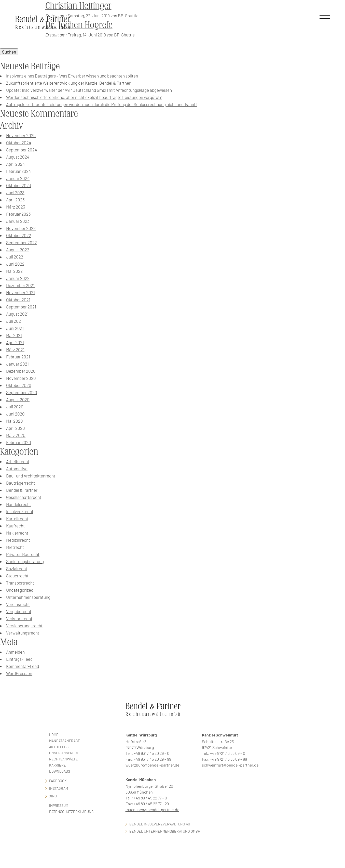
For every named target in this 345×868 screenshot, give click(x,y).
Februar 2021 (18, 357)
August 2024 (18, 157)
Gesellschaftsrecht (24, 497)
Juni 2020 (15, 414)
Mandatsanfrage (65, 741)
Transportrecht (20, 583)
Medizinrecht (18, 540)
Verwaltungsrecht (23, 633)
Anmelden (15, 652)
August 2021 (17, 314)
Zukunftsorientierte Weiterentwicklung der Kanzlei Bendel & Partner (68, 83)
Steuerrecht (17, 576)
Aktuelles (59, 747)
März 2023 (16, 207)
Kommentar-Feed (23, 666)
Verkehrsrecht (19, 618)
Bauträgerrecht (20, 483)
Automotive (17, 469)
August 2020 (18, 399)
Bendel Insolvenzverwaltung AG (160, 824)
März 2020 (16, 435)
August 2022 (18, 250)
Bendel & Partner (22, 490)
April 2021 (15, 342)
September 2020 (22, 392)
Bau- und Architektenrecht (31, 476)
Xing (53, 796)
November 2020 (21, 378)
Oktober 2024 (19, 142)
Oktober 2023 (19, 185)
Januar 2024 (18, 178)
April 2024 (15, 164)
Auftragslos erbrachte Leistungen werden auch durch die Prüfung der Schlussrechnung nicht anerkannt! (101, 104)
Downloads (60, 771)
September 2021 (21, 307)
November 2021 (20, 292)
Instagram (59, 788)
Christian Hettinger (78, 6)
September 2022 (22, 242)
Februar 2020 (19, 442)
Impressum (59, 805)
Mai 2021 (14, 335)
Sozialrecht (17, 568)
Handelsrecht (19, 504)
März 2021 (15, 349)
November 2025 (21, 135)
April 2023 (15, 200)
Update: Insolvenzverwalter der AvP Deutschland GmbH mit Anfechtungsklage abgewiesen (89, 90)
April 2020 (16, 428)
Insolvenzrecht (20, 511)
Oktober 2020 (19, 385)
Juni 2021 (15, 328)
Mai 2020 (15, 421)
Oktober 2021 (18, 300)
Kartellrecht (17, 519)
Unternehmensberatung (28, 597)
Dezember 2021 (20, 285)
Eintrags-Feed (19, 659)
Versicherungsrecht (24, 626)
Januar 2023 (18, 221)
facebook (58, 781)
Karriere (58, 765)
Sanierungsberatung (25, 561)
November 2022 (21, 228)
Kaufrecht (15, 526)
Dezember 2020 (21, 371)
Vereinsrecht (18, 604)
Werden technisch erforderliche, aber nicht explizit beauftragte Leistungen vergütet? (84, 97)
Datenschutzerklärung (71, 812)
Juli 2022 (15, 257)
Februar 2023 (18, 214)
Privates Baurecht (23, 554)
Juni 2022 (15, 264)
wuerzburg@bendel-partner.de (152, 765)
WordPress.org (20, 673)
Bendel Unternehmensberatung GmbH (165, 831)
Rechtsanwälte (64, 759)
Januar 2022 (18, 278)
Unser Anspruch (64, 753)
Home (54, 735)
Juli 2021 (14, 321)
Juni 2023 (15, 192)
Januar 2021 (17, 364)
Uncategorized (20, 590)
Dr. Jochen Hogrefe (79, 25)
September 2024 (22, 150)
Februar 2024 (18, 171)
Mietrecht (15, 547)
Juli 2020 (15, 407)
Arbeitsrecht (18, 461)
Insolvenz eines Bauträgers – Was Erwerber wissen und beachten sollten (72, 76)
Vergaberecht (19, 611)
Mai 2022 (14, 271)
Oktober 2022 (19, 235)
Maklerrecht (17, 533)
